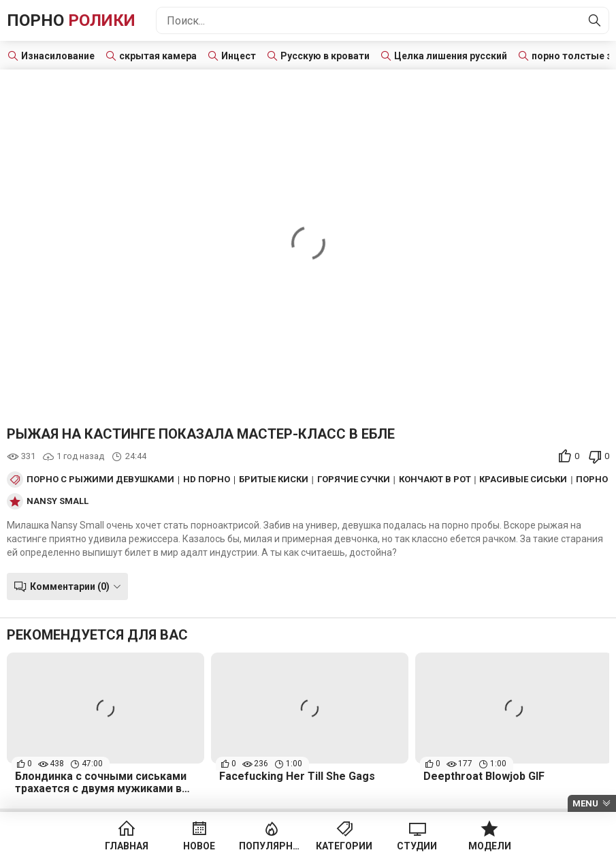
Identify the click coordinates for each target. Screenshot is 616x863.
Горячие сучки (354, 480)
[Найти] (595, 20)
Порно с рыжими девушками (100, 480)
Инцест (239, 56)
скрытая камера (158, 56)
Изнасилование (58, 56)
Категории (344, 846)
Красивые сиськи (523, 480)
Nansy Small (58, 501)
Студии (417, 846)
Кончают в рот (435, 480)
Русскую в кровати (325, 56)
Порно (71, 20)
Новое (199, 846)
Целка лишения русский (451, 56)
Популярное (272, 846)
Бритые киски (274, 480)
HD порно (207, 480)
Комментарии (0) (70, 586)
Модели (490, 846)
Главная (127, 846)
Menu (585, 803)
